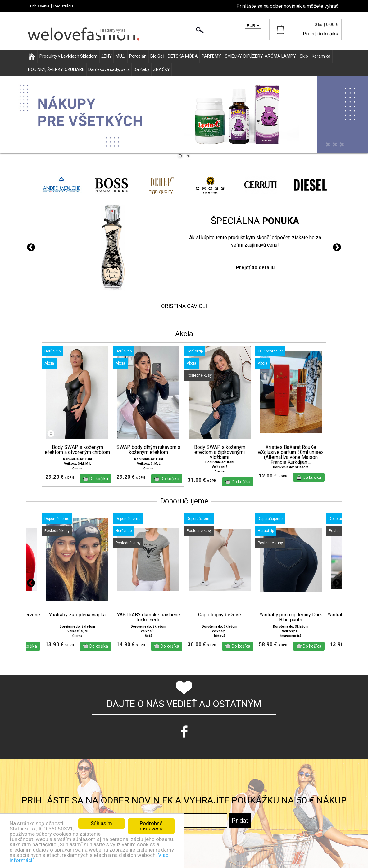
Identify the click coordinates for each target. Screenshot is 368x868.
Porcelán (138, 56)
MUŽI (120, 56)
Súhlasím (101, 823)
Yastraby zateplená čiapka (77, 615)
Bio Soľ (157, 56)
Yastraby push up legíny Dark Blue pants (291, 617)
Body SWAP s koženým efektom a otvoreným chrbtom (77, 450)
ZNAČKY (161, 69)
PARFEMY (211, 56)
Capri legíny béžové (220, 615)
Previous (31, 248)
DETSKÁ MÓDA (183, 56)
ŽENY (107, 56)
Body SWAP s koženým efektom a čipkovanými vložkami (220, 452)
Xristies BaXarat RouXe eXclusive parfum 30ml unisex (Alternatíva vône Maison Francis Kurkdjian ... (291, 455)
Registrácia (64, 6)
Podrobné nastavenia (151, 826)
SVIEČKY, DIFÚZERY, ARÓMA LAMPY (260, 56)
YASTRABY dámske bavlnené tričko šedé (149, 617)
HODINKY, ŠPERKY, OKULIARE (56, 69)
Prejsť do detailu (255, 268)
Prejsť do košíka (320, 34)
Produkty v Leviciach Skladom (68, 56)
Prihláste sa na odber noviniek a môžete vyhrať (287, 6)
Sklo (304, 56)
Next (337, 248)
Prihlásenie (40, 6)
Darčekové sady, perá (109, 69)
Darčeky (141, 69)
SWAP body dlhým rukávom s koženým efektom (148, 450)
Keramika (321, 56)
